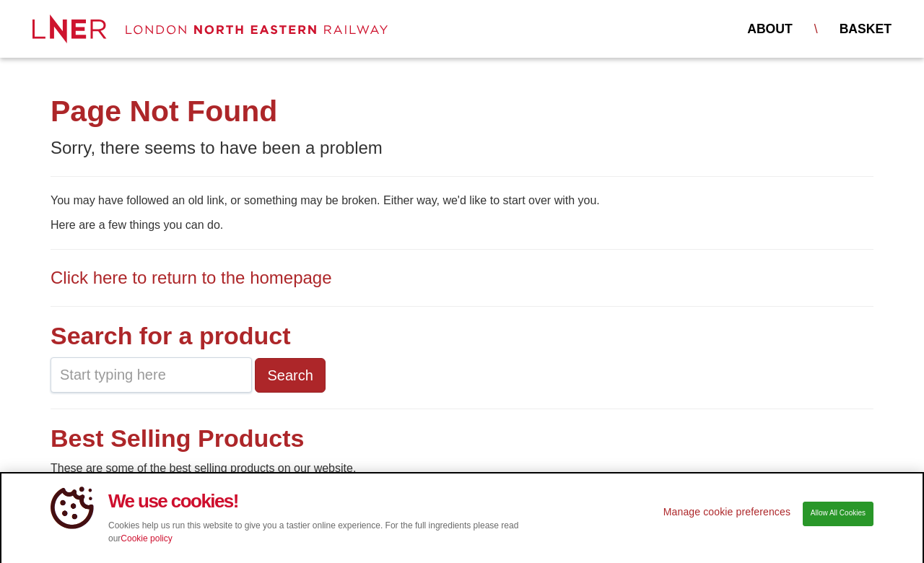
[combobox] (151, 375)
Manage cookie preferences (727, 517)
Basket (866, 29)
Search (290, 375)
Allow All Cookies (838, 518)
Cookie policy (146, 544)
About (770, 29)
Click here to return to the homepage (191, 278)
